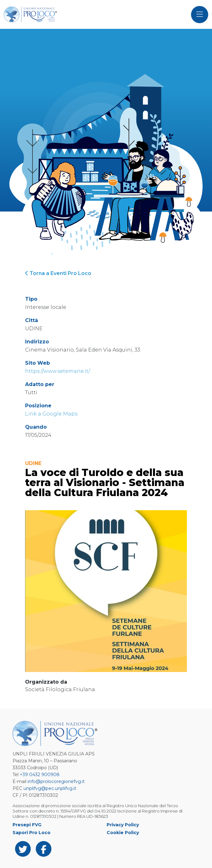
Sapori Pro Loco (32, 833)
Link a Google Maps (51, 414)
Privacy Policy (123, 825)
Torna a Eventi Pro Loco (58, 273)
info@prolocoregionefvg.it (56, 781)
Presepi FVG (27, 825)
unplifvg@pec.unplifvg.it (50, 788)
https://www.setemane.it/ (58, 371)
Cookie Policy (123, 833)
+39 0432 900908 (40, 775)
